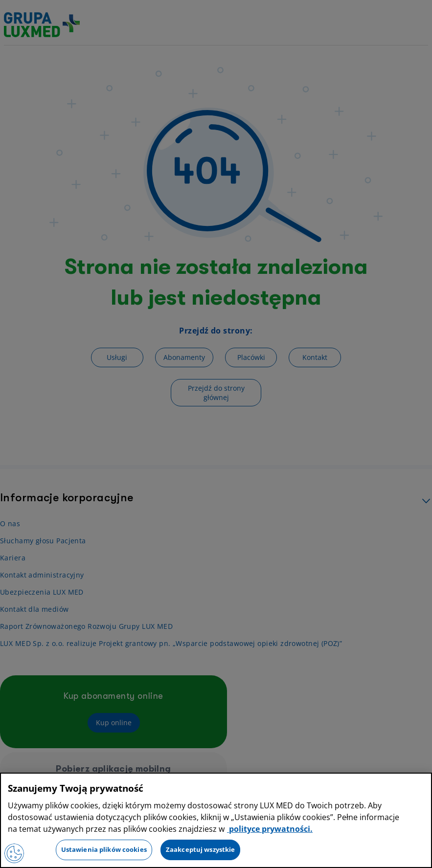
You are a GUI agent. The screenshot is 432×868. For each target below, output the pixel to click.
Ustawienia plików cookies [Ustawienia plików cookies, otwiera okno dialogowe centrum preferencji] (104, 849)
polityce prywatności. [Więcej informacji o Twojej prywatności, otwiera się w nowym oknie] (270, 829)
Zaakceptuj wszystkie (201, 849)
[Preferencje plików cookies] (14, 853)
